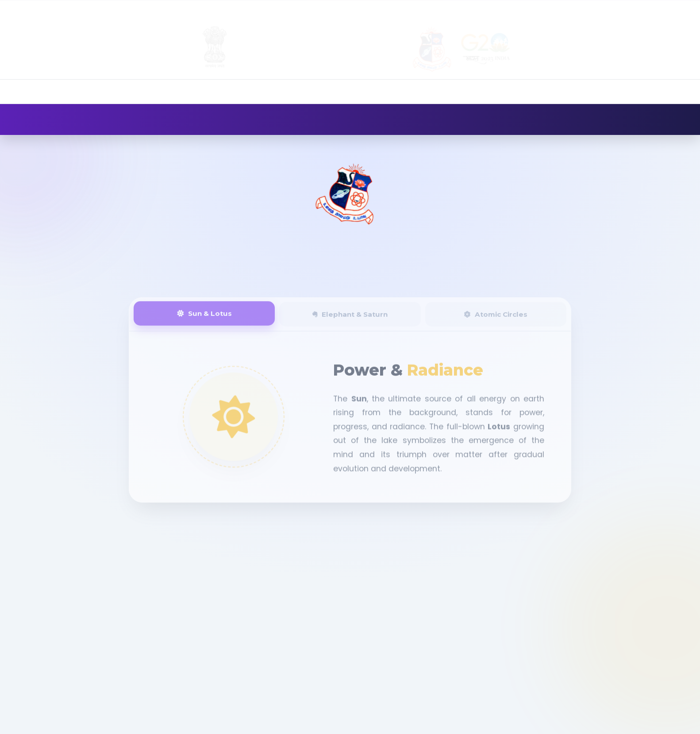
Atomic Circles (496, 320)
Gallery (612, 9)
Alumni (572, 9)
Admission (527, 9)
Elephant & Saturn (350, 320)
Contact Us (663, 9)
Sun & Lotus (204, 319)
